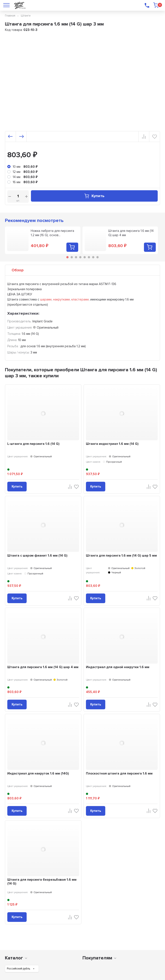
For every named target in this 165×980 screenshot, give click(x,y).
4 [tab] (80, 257)
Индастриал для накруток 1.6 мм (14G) (38, 773)
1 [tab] (67, 257)
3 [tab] (76, 257)
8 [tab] (98, 257)
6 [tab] (89, 257)
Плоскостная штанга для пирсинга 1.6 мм (119, 773)
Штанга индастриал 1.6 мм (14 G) (112, 444)
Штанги (26, 16)
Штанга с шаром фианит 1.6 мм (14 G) (37, 556)
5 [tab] (85, 257)
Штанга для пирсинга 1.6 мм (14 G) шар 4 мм (43, 667)
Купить (94, 196)
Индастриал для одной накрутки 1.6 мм (118, 667)
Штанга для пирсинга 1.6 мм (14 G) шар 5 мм (121, 556)
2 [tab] (72, 257)
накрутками (61, 299)
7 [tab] (93, 257)
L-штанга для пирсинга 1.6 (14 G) (33, 444)
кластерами (80, 299)
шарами (46, 299)
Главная (10, 16)
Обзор (18, 270)
